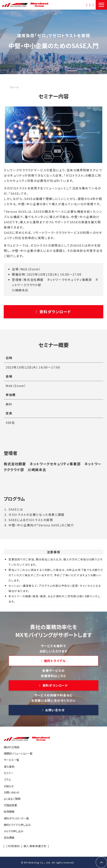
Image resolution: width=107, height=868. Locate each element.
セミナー (9, 773)
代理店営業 (10, 805)
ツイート (14, 87)
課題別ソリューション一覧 (18, 753)
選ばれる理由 (12, 747)
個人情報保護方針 (35, 846)
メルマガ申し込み (14, 831)
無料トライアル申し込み (17, 825)
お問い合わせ (90, 5)
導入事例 (9, 767)
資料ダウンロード (55, 312)
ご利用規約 (13, 846)
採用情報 (9, 811)
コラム (7, 779)
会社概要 (9, 837)
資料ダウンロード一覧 (93, 5)
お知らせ (9, 786)
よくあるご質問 (12, 799)
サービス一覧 (11, 760)
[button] (101, 5)
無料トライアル (87, 5)
